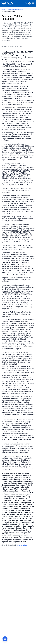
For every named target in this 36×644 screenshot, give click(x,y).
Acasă (3, 9)
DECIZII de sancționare (16, 9)
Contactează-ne (22, 545)
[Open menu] (33, 3)
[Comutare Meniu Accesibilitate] (5, 639)
